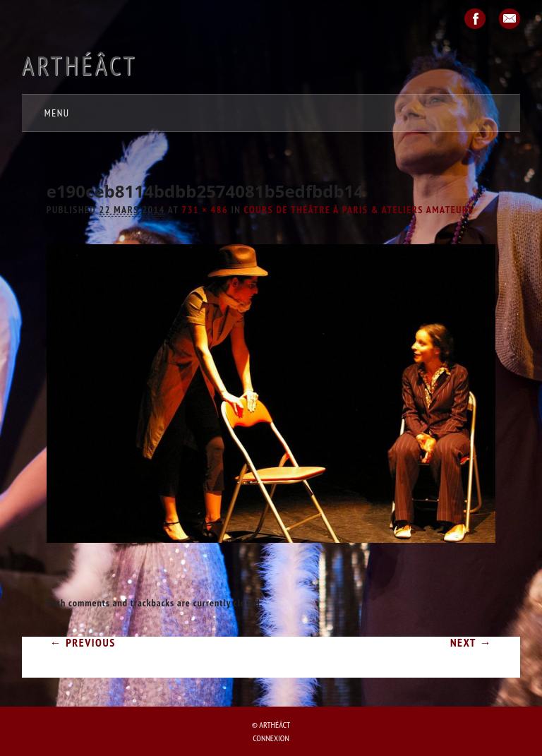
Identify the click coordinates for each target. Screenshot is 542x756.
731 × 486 (205, 210)
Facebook (475, 19)
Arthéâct (79, 65)
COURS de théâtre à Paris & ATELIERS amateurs (359, 210)
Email (510, 19)
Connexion (271, 738)
